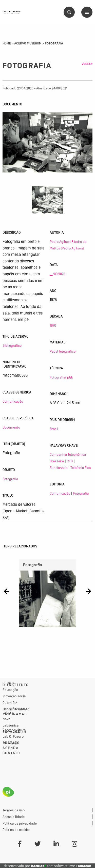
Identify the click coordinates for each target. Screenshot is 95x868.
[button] (6, 591)
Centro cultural (15, 730)
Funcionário (59, 468)
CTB (70, 461)
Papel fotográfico (63, 351)
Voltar (87, 64)
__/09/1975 (57, 274)
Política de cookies (16, 830)
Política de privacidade (20, 823)
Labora (8, 712)
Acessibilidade (14, 817)
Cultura (8, 683)
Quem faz (10, 703)
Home (7, 43)
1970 (53, 325)
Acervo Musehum (28, 43)
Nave (6, 719)
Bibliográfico (12, 345)
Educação (10, 690)
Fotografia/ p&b (61, 377)
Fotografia (10, 479)
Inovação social (15, 696)
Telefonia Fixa (81, 468)
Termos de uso (14, 810)
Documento (11, 427)
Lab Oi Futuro (13, 736)
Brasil (54, 429)
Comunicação (13, 401)
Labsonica (11, 725)
